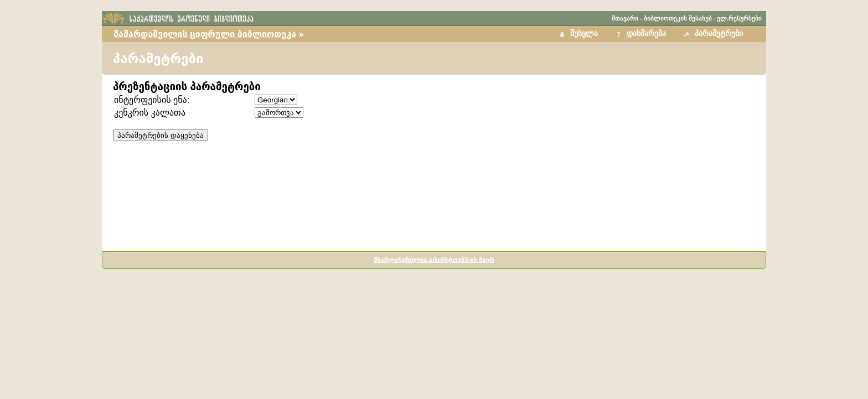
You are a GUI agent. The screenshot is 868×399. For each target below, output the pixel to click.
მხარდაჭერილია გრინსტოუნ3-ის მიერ (434, 260)
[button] (715, 34)
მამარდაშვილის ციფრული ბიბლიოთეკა (205, 34)
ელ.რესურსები (739, 18)
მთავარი (625, 18)
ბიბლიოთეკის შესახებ (678, 18)
